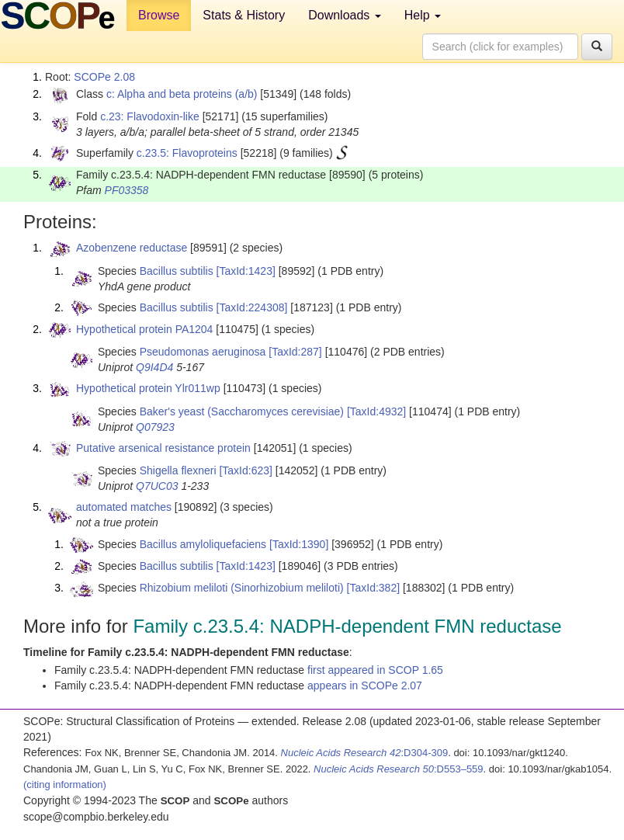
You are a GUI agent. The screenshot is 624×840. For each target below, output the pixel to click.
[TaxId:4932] (376, 411)
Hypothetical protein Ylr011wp (148, 388)
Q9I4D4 (154, 367)
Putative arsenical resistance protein (163, 448)
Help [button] (423, 15)
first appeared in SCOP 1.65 (375, 670)
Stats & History (244, 15)
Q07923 (155, 427)
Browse (159, 15)
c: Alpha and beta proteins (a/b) (182, 94)
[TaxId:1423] (246, 271)
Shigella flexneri (178, 470)
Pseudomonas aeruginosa (203, 352)
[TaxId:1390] (299, 544)
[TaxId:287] (295, 352)
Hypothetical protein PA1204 (144, 329)
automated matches (124, 507)
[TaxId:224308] (252, 307)
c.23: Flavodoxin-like (150, 116)
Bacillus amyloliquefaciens (203, 544)
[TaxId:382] (374, 588)
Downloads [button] (345, 15)
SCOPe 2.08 (104, 77)
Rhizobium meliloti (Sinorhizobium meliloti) (242, 588)
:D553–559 (399, 769)
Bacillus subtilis (177, 271)
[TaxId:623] (246, 470)
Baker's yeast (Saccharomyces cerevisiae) (242, 411)
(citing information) (65, 784)
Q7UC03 (157, 486)
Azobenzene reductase (132, 248)
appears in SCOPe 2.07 (365, 686)
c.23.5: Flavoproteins (187, 153)
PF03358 (127, 190)
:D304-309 (365, 753)
